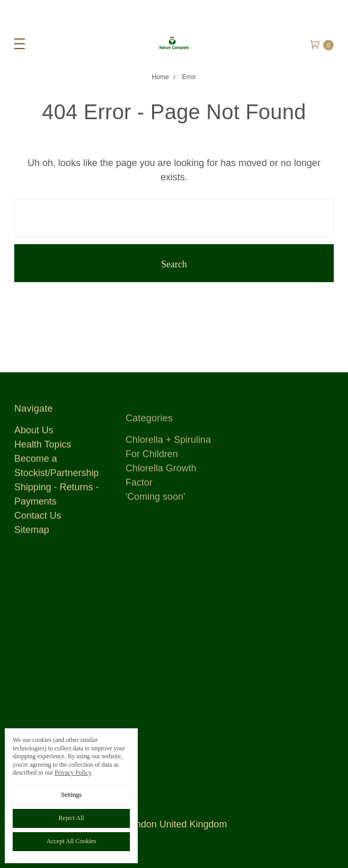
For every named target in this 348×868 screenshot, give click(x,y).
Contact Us (38, 523)
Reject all (71, 818)
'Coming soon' (156, 520)
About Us (34, 437)
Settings (72, 795)
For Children (152, 478)
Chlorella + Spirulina (168, 464)
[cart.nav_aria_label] (326, 44)
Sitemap (32, 537)
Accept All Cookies (71, 841)
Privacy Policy (73, 773)
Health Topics (43, 451)
